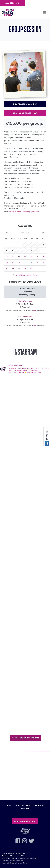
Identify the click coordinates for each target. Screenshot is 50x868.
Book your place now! (25, 113)
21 (19, 263)
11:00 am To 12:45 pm (25, 304)
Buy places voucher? (25, 104)
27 (13, 268)
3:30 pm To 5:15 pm (25, 320)
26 (7, 268)
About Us (40, 805)
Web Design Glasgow (9, 856)
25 (43, 263)
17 (37, 257)
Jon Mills (22, 856)
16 (31, 257)
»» (43, 233)
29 (25, 268)
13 (13, 257)
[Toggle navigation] (45, 12)
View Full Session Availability (25, 275)
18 (43, 257)
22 (25, 263)
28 (19, 268)
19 (7, 263)
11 (43, 251)
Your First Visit (23, 805)
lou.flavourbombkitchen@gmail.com (24, 212)
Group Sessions (25, 301)
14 (19, 257)
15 (25, 257)
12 (7, 257)
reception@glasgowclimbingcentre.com (15, 863)
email (35, 310)
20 (13, 263)
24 (37, 263)
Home (9, 805)
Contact (25, 808)
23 (31, 263)
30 (31, 268)
